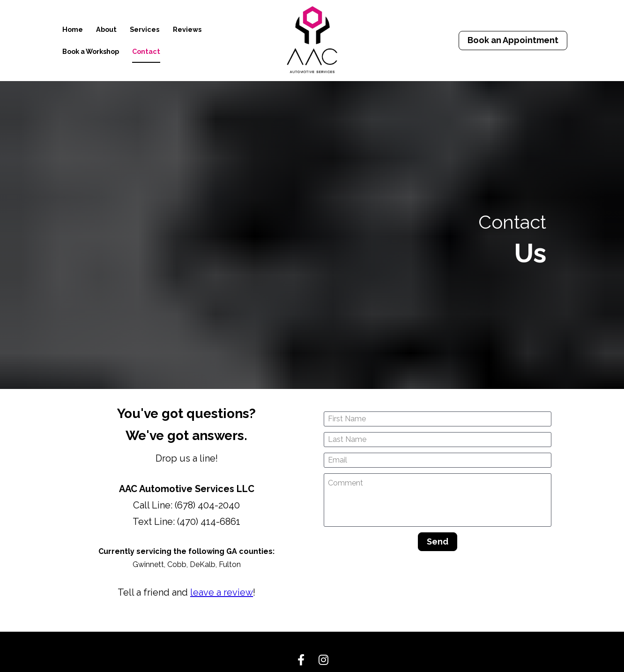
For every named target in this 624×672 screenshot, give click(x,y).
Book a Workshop (91, 51)
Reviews (187, 29)
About (106, 29)
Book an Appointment (513, 40)
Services (145, 29)
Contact (146, 51)
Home (73, 29)
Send (438, 488)
